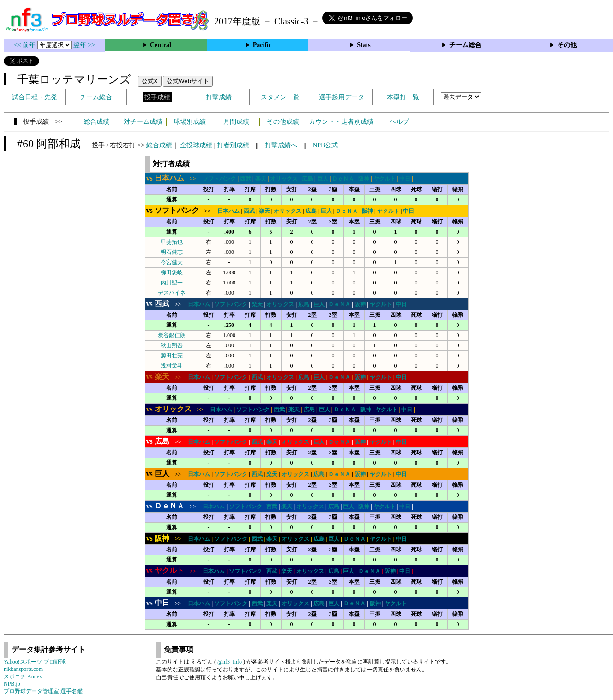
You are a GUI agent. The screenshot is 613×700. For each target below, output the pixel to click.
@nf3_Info (230, 662)
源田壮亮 (172, 356)
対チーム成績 (143, 122)
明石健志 (172, 252)
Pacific (262, 45)
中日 (405, 179)
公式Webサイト (188, 81)
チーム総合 (465, 45)
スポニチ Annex (23, 676)
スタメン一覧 (280, 97)
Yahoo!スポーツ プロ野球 (35, 662)
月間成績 (236, 122)
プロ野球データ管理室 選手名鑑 (43, 691)
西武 (246, 179)
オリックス (284, 179)
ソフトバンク (219, 179)
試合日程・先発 (35, 97)
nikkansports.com (23, 669)
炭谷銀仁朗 (172, 335)
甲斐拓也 (172, 242)
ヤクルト (385, 179)
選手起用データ (342, 97)
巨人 (323, 179)
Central (161, 45)
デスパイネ (172, 293)
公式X (150, 81)
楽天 (261, 179)
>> (174, 179)
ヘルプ (399, 122)
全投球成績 (196, 145)
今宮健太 (172, 262)
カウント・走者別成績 (341, 122)
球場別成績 (190, 122)
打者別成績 (233, 145)
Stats (364, 45)
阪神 (364, 179)
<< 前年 (26, 45)
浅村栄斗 (172, 366)
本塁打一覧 (403, 97)
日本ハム (228, 211)
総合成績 (96, 122)
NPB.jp (12, 684)
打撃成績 (219, 97)
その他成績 (283, 122)
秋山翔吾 (172, 345)
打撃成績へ (281, 145)
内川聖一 (172, 283)
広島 (307, 179)
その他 (567, 45)
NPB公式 (325, 145)
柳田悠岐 (172, 272)
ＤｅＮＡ (343, 179)
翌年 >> (84, 45)
